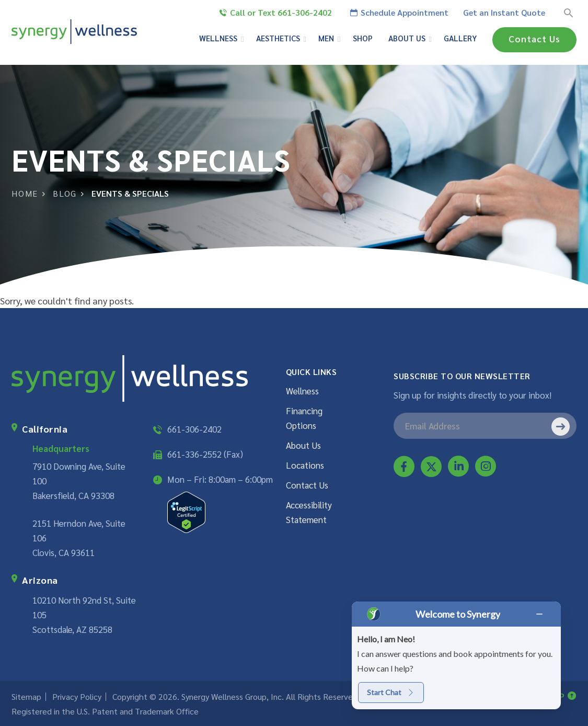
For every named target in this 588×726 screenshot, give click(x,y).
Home (25, 193)
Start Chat (391, 692)
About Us (303, 445)
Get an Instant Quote (504, 12)
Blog (65, 193)
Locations (305, 465)
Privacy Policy (77, 696)
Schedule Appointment (399, 12)
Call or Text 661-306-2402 (276, 12)
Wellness (302, 391)
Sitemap (26, 696)
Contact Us (534, 38)
